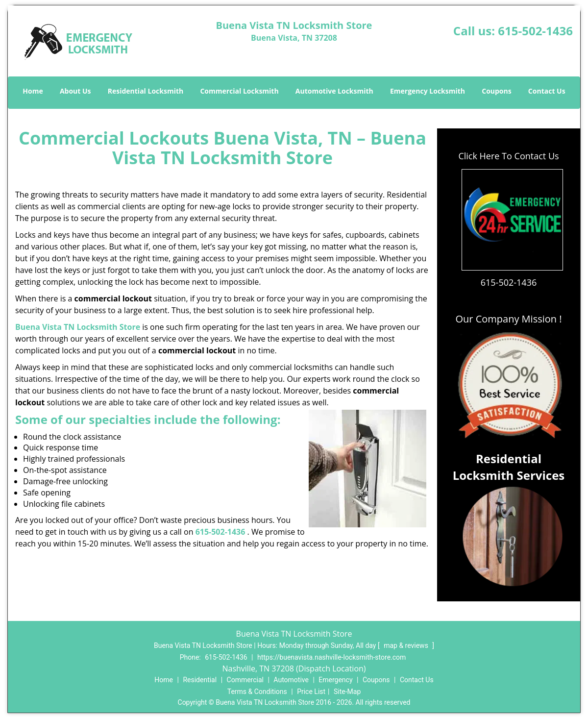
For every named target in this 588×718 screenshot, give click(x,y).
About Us (75, 91)
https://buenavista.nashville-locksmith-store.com (331, 657)
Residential (200, 680)
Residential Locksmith (146, 91)
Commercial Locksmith (239, 91)
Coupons (496, 91)
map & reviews (407, 645)
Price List (311, 692)
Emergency (335, 680)
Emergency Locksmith (428, 91)
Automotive (291, 680)
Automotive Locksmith (334, 91)
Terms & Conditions (257, 692)
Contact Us (547, 91)
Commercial (245, 680)
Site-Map (347, 692)
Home (33, 91)
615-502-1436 (535, 31)
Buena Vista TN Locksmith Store (78, 327)
